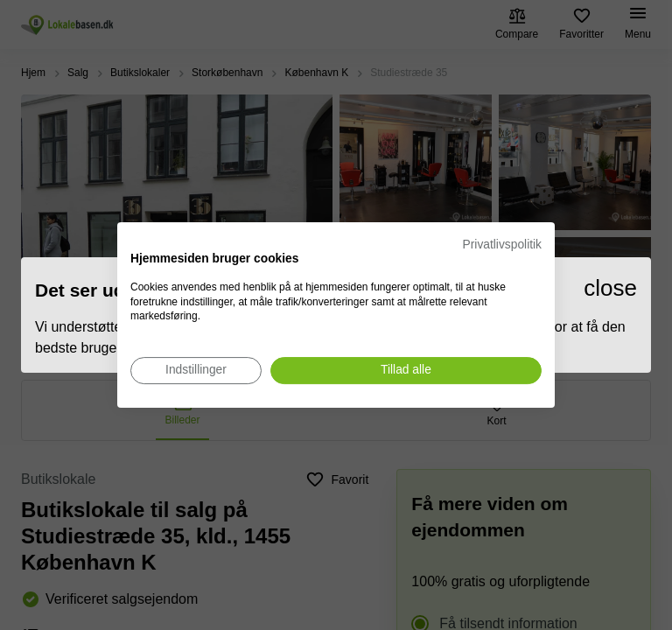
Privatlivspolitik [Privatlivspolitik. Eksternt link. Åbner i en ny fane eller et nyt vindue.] (502, 245)
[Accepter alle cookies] (406, 371)
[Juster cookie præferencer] (196, 371)
